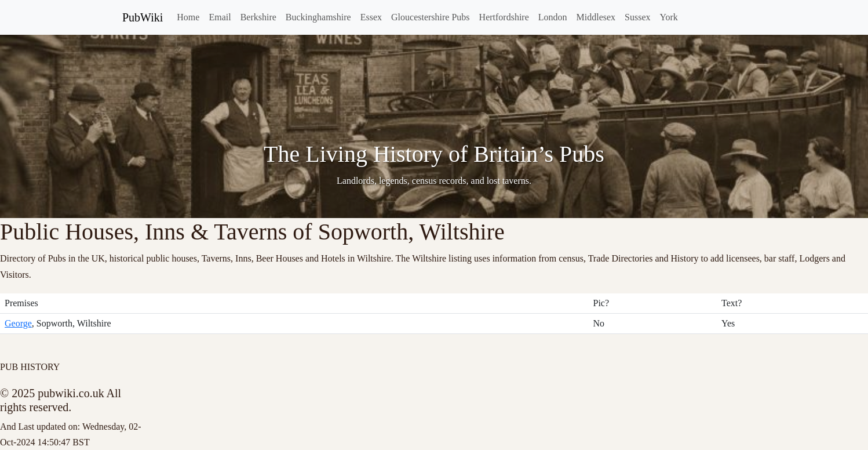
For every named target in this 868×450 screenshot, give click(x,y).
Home (188, 17)
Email (220, 17)
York (669, 17)
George (18, 323)
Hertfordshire (504, 17)
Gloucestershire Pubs (431, 17)
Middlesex (596, 17)
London (553, 17)
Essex (371, 17)
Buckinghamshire (318, 17)
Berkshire (258, 17)
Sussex (637, 17)
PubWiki (143, 17)
